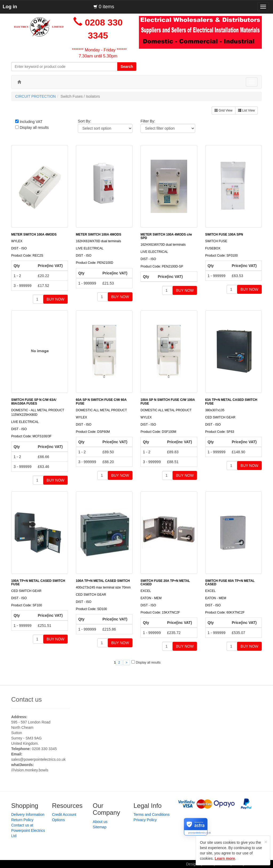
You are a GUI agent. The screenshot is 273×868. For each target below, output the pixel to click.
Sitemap (100, 827)
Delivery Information (28, 814)
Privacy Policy (145, 820)
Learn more (225, 858)
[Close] (266, 842)
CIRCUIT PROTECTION (35, 96)
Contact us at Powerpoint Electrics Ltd (28, 830)
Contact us (27, 699)
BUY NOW (56, 299)
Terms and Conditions (152, 814)
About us (100, 822)
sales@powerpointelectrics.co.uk (38, 759)
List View (246, 110)
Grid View (224, 110)
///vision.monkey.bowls (30, 770)
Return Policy (22, 820)
